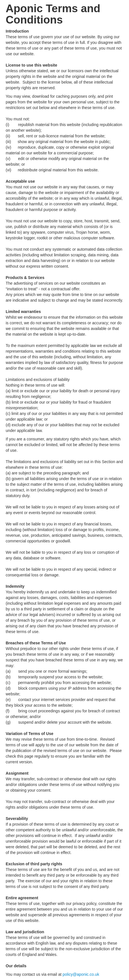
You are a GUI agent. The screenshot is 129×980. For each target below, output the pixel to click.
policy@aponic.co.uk (81, 974)
